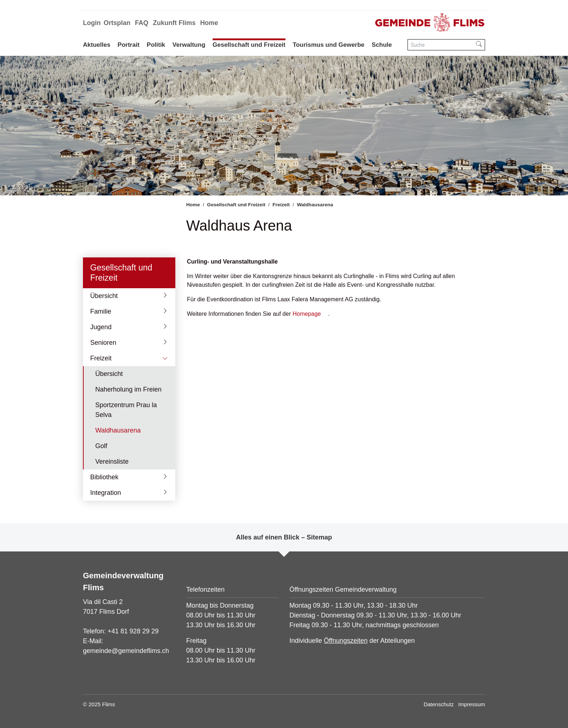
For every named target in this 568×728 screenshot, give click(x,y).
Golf (101, 446)
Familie (101, 311)
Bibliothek (104, 477)
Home (209, 23)
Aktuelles (97, 45)
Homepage (306, 314)
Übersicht (104, 296)
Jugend (101, 327)
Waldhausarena (118, 433)
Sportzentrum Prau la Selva (126, 410)
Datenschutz (438, 704)
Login (92, 23)
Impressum (472, 704)
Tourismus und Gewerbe (329, 45)
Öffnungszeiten (346, 641)
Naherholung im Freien (128, 389)
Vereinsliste (112, 462)
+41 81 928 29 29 (133, 631)
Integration (106, 493)
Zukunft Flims (174, 23)
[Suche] (440, 45)
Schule (382, 45)
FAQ (141, 23)
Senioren (103, 343)
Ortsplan (117, 23)
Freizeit (101, 358)
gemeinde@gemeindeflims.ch (126, 651)
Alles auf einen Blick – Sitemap (284, 537)
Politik (156, 45)
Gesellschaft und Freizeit (249, 45)
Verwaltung (189, 45)
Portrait (129, 45)
